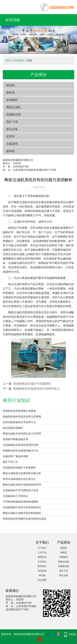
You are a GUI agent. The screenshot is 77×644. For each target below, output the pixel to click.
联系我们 (42, 566)
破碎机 (11, 151)
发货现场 (42, 571)
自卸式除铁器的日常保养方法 (19, 422)
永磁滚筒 (12, 144)
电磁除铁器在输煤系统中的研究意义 (36, 389)
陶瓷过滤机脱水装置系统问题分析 (22, 473)
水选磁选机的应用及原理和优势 (21, 445)
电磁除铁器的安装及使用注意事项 (22, 417)
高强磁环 (12, 100)
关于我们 (42, 548)
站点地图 (42, 580)
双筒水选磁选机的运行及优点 (19, 479)
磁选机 (11, 85)
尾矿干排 (12, 122)
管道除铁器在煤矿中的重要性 (32, 384)
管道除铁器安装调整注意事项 (19, 411)
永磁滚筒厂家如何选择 (16, 456)
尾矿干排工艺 (10, 462)
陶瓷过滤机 (14, 107)
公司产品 (42, 552)
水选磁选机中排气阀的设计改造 (21, 490)
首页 (8, 60)
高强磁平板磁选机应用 (16, 439)
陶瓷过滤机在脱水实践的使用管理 (22, 485)
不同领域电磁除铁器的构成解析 (21, 502)
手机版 (72, 634)
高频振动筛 (14, 114)
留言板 (42, 575)
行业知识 (19, 60)
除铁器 (11, 93)
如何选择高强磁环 (13, 428)
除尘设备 (12, 129)
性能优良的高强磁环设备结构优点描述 (24, 519)
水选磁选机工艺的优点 (16, 496)
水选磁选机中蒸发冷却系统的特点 (22, 507)
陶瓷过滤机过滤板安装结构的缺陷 (22, 513)
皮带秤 (11, 136)
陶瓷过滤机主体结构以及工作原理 (22, 434)
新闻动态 (42, 557)
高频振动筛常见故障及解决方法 (21, 451)
